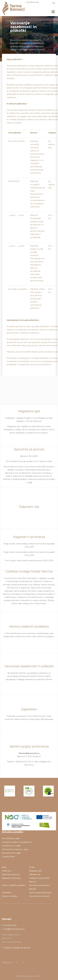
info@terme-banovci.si (14, 929)
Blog (4, 867)
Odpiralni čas (35, 874)
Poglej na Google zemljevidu (16, 948)
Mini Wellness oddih (11, 839)
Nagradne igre (35, 871)
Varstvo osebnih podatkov (14, 885)
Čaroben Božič (8, 857)
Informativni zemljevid (39, 896)
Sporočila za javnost (11, 874)
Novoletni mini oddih (11, 853)
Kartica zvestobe (10, 896)
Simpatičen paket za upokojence (17, 842)
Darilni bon (7, 871)
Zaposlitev (7, 893)
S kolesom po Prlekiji (11, 846)
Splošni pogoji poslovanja (40, 893)
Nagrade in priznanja (11, 878)
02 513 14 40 (33, 2)
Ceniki (32, 867)
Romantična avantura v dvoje (15, 849)
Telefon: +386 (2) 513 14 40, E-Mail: (23, 762)
